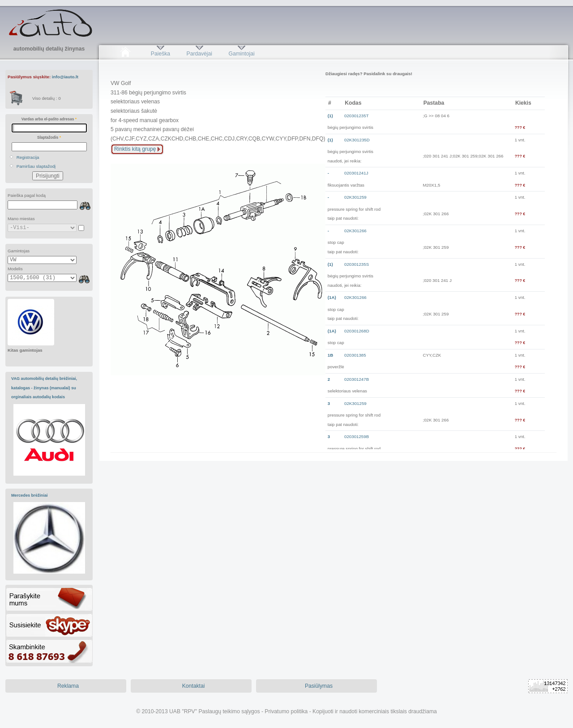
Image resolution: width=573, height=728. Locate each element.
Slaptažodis (49, 137)
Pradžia (125, 54)
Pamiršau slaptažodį (36, 166)
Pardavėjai (199, 54)
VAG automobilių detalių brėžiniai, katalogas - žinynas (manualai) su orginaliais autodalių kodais (44, 388)
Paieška (160, 54)
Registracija (28, 157)
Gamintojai (241, 54)
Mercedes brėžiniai (30, 495)
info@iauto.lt (65, 77)
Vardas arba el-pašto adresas (49, 119)
